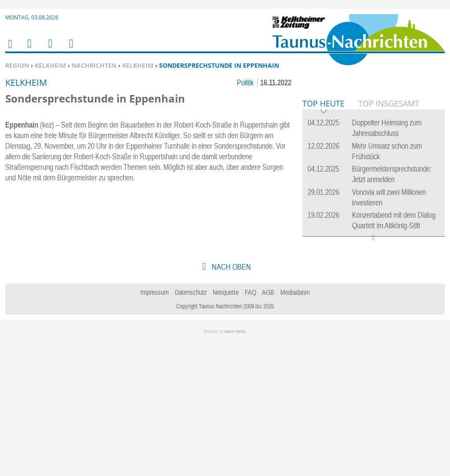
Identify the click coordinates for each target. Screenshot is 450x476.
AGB (268, 427)
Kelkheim (50, 65)
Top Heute (323, 239)
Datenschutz (191, 427)
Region (17, 65)
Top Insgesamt (389, 238)
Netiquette (226, 427)
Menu (29, 49)
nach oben (230, 401)
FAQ (250, 427)
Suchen (49, 49)
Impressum (154, 427)
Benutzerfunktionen (71, 49)
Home (10, 49)
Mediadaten (295, 427)
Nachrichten (94, 65)
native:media (235, 466)
